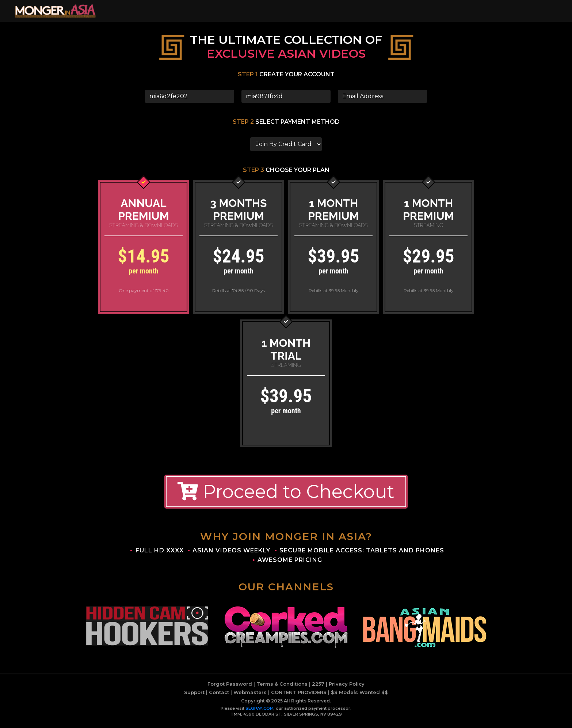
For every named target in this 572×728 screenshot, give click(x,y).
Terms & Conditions (282, 689)
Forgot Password (230, 689)
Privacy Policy (347, 689)
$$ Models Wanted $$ (359, 697)
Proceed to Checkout (286, 496)
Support (194, 697)
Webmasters (250, 697)
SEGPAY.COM (260, 713)
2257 (318, 689)
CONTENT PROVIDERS (299, 697)
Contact (219, 697)
